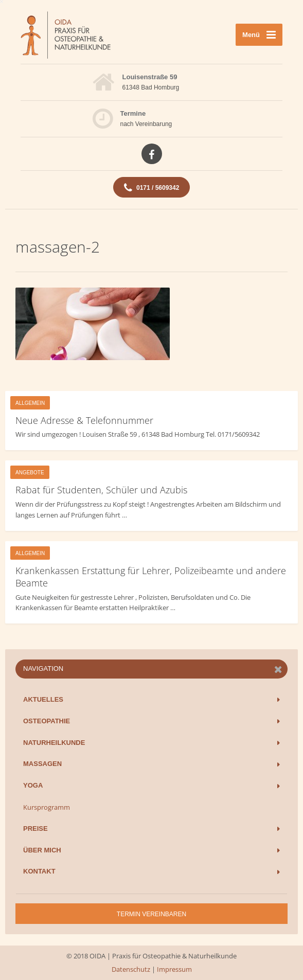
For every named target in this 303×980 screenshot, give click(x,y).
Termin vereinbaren (151, 914)
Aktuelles (43, 699)
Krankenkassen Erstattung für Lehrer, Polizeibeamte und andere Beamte (151, 577)
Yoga (33, 785)
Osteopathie (47, 721)
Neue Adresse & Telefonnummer (84, 420)
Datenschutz (131, 969)
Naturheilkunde (54, 743)
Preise (35, 828)
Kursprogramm (47, 807)
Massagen (42, 764)
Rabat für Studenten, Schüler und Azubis (101, 490)
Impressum (174, 969)
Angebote (30, 473)
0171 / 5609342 (152, 188)
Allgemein (30, 403)
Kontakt (39, 871)
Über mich (42, 850)
